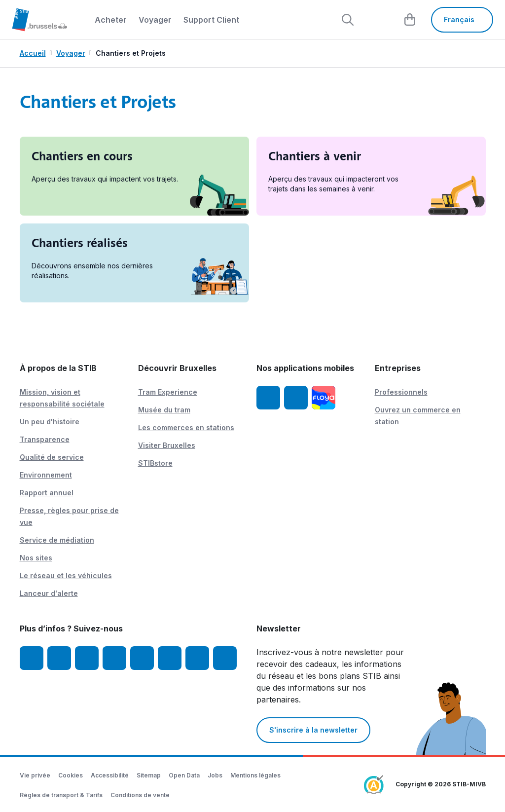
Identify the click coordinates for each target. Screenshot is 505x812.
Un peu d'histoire (50, 422)
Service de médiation (57, 540)
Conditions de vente (140, 795)
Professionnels (401, 392)
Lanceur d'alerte (49, 593)
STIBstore (155, 463)
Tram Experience (168, 392)
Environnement (46, 475)
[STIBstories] (197, 658)
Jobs (215, 775)
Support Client (211, 20)
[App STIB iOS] (268, 398)
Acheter (111, 20)
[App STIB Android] (296, 398)
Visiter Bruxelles (167, 445)
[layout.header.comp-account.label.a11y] (379, 20)
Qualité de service (52, 457)
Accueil (33, 53)
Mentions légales (255, 775)
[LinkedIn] (114, 658)
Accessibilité (110, 775)
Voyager (155, 20)
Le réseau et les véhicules (66, 575)
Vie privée (35, 775)
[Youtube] (87, 658)
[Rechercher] (347, 20)
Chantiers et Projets (131, 53)
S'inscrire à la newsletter (313, 730)
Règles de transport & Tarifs (61, 795)
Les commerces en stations (186, 427)
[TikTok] (142, 658)
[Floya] (324, 398)
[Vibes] (170, 658)
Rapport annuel (47, 493)
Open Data (184, 775)
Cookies (71, 775)
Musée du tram (164, 410)
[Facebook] (32, 658)
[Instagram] (59, 658)
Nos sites (36, 558)
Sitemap (149, 775)
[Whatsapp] (225, 658)
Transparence (45, 439)
